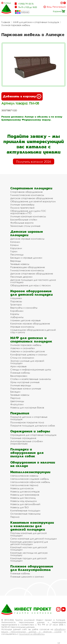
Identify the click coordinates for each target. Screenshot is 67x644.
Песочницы (17, 255)
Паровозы (16, 301)
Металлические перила (24, 485)
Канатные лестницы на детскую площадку (29, 554)
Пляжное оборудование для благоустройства (32, 568)
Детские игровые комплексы (27, 239)
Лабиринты (17, 317)
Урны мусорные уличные (25, 382)
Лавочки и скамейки (22, 348)
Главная (6, 22)
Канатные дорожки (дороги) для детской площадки (29, 543)
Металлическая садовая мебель (30, 479)
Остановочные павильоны (25, 514)
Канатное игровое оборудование (30, 324)
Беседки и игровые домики (26, 258)
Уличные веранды (21, 385)
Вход (49, 7)
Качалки (15, 242)
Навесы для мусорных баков (27, 408)
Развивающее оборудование (28, 267)
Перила (15, 517)
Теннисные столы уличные (25, 226)
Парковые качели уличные (26, 389)
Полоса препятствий (22, 208)
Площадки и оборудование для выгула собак (27, 453)
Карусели (16, 248)
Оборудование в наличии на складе (33, 464)
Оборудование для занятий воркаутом (33, 201)
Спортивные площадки (31, 188)
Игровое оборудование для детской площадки (32, 293)
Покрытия (20, 413)
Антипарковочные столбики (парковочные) (27, 442)
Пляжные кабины (20, 373)
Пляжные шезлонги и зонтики (27, 577)
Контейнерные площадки (25, 511)
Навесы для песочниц (23, 498)
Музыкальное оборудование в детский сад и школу (33, 331)
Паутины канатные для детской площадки (28, 534)
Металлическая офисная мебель (30, 482)
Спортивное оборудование (26, 192)
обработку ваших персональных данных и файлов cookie (33, 630)
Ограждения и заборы (30, 431)
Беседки (15, 392)
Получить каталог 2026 (34, 162)
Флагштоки (17, 404)
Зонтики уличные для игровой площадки (27, 362)
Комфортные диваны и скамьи (29, 354)
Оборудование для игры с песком (31, 285)
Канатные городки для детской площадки (28, 559)
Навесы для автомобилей (25, 504)
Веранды (16, 261)
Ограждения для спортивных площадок (33, 435)
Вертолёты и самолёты (24, 308)
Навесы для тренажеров (25, 495)
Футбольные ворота (22, 223)
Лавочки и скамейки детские (28, 351)
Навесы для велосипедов (25, 492)
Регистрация (59, 7)
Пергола (15, 398)
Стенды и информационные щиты (31, 370)
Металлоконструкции (30, 472)
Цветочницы (17, 401)
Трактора (16, 305)
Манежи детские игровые (25, 320)
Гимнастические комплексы (27, 195)
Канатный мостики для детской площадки (29, 548)
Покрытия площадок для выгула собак (33, 426)
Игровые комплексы (22, 327)
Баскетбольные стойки (24, 220)
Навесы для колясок (22, 488)
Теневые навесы (20, 264)
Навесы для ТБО (20, 507)
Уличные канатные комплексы (28, 216)
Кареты (15, 314)
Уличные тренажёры (22, 205)
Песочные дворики (21, 277)
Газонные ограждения (23, 438)
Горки (14, 251)
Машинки (16, 298)
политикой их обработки (32, 634)
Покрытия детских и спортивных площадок (29, 418)
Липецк (7, 3)
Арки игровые (18, 366)
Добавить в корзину (22, 96)
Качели (14, 245)
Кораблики (17, 311)
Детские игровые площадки (27, 233)
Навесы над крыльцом (24, 501)
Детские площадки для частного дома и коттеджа (33, 281)
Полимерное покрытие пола (27, 422)
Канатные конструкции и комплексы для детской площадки (32, 526)
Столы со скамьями (22, 358)
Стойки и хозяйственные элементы (31, 379)
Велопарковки (19, 376)
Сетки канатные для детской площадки (33, 539)
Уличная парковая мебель (16, 25)
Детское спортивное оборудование (32, 198)
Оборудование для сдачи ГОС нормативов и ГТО (28, 212)
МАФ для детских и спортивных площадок (36, 22)
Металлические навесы (24, 476)
